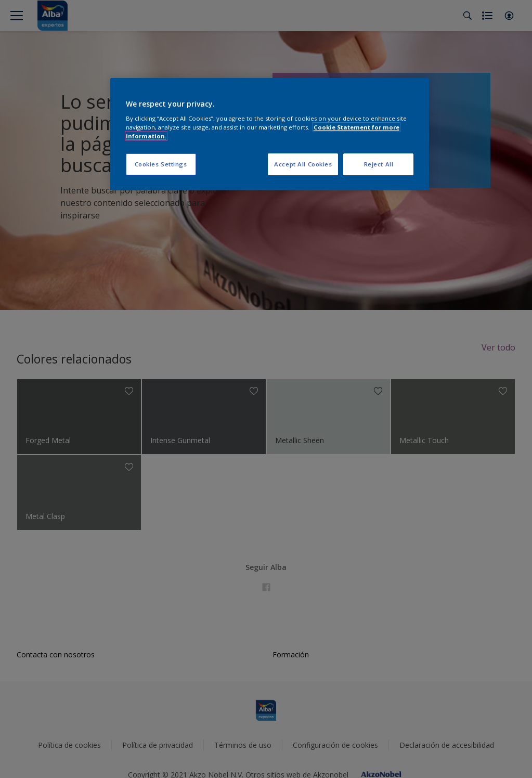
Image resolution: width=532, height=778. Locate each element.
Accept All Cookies (303, 164)
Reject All (379, 164)
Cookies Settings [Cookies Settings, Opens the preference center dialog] (161, 164)
